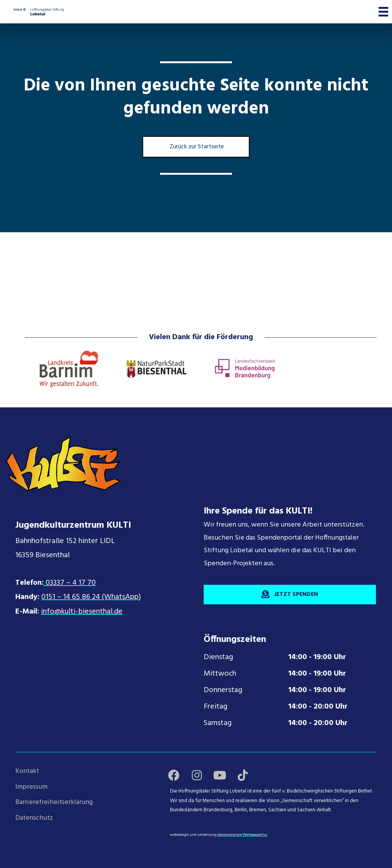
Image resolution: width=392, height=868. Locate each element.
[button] (174, 775)
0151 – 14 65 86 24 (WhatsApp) (91, 597)
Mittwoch (220, 674)
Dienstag (218, 657)
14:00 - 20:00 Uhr (318, 707)
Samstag (218, 723)
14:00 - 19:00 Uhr (317, 657)
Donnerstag (223, 690)
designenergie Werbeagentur (243, 835)
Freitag (216, 707)
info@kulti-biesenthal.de (82, 612)
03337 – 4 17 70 (70, 583)
